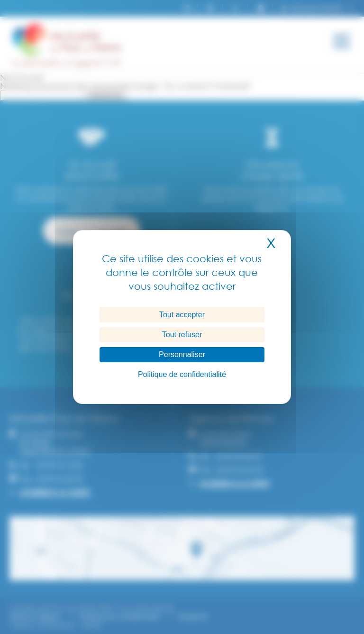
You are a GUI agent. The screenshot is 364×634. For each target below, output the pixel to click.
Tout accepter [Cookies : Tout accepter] (182, 315)
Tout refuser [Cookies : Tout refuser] (182, 335)
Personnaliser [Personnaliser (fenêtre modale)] (182, 354)
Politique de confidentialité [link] (182, 374)
